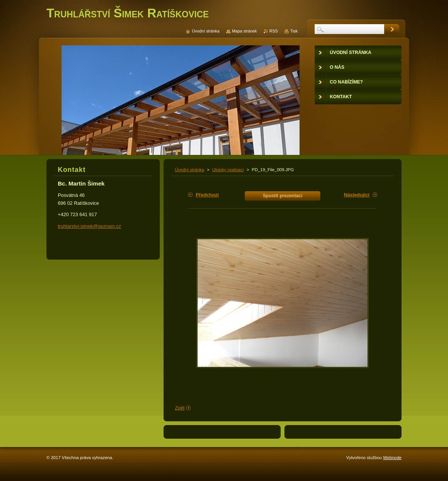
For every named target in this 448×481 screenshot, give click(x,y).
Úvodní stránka (189, 170)
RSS (273, 31)
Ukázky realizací (228, 170)
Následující (357, 195)
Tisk (294, 31)
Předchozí (207, 195)
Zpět (180, 408)
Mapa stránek (244, 31)
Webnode (392, 458)
